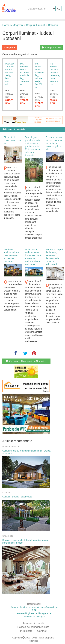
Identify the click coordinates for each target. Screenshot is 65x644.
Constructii (8, 536)
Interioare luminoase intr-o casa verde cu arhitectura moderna (12, 255)
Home (6, 25)
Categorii (10, 48)
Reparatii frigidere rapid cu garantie (34, 613)
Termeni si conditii (33, 623)
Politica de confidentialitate (33, 627)
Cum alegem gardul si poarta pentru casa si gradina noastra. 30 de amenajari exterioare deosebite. (33, 146)
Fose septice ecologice (34, 617)
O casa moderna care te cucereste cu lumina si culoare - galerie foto (54, 143)
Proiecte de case (11, 446)
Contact (42, 631)
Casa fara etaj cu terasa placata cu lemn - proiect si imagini (26, 452)
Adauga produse (51, 48)
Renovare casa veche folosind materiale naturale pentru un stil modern (26, 541)
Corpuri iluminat (34, 25)
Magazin (16, 25)
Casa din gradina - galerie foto (17, 497)
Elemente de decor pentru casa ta (13, 140)
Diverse (6, 492)
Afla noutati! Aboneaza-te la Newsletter (26, 361)
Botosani (52, 25)
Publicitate (26, 631)
